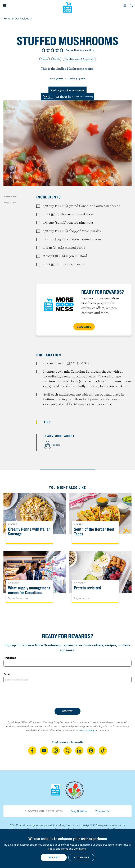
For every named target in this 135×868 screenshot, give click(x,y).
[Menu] (5, 6)
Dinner (44, 59)
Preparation (10, 202)
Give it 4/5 (57, 50)
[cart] (125, 6)
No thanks (81, 857)
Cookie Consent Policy (109, 845)
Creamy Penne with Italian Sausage (29, 532)
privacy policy (87, 730)
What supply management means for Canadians (29, 590)
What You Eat (103, 811)
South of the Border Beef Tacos (94, 532)
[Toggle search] (132, 6)
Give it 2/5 (48, 50)
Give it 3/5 (53, 50)
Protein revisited (87, 588)
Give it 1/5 (44, 50)
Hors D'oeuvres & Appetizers (79, 59)
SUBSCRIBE (84, 327)
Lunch (56, 59)
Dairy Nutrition (79, 811)
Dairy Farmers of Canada (68, 7)
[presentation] (67, 695)
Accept (54, 857)
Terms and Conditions (74, 849)
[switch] (67, 97)
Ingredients (10, 197)
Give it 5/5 (62, 50)
